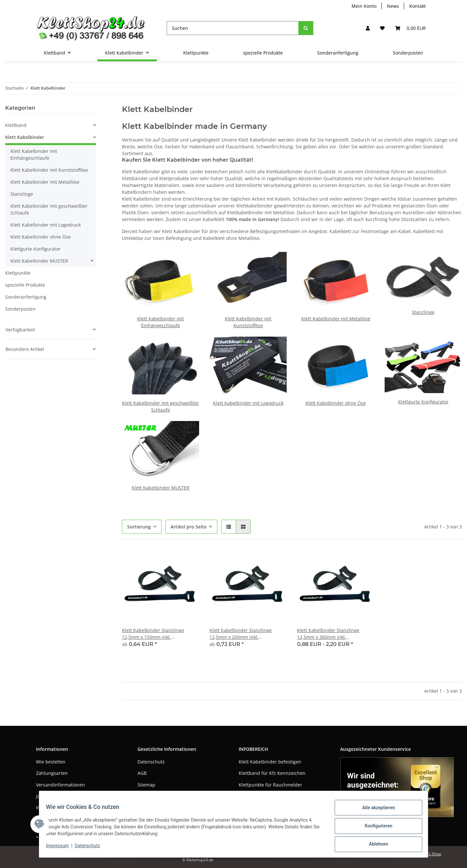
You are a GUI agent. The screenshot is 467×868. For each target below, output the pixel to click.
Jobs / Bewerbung (55, 796)
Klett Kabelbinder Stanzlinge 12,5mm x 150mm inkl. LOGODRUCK (153, 634)
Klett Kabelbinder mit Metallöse (336, 319)
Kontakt (418, 6)
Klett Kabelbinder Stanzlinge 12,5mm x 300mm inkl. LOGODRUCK (328, 634)
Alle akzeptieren (375, 811)
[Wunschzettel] (382, 28)
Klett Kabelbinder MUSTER (161, 488)
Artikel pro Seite (189, 527)
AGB (142, 773)
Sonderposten (20, 309)
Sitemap (146, 785)
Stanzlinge (423, 312)
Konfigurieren (375, 828)
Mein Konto (364, 6)
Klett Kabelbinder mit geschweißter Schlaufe (49, 209)
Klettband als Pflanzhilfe (265, 796)
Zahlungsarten (52, 773)
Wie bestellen (51, 762)
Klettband (16, 125)
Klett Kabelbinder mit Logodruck (248, 403)
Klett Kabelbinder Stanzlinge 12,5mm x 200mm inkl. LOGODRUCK (241, 634)
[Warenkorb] (410, 28)
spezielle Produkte (25, 285)
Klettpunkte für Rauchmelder (270, 785)
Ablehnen (375, 845)
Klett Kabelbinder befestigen (270, 762)
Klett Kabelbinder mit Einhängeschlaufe (34, 155)
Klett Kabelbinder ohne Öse (336, 403)
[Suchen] (233, 28)
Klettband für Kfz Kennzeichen (272, 773)
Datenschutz (151, 762)
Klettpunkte (18, 273)
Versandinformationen (60, 785)
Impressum (150, 796)
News (393, 6)
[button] (368, 28)
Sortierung (139, 527)
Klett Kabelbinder (25, 137)
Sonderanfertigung (26, 297)
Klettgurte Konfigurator (423, 402)
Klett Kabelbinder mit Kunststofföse (49, 170)
